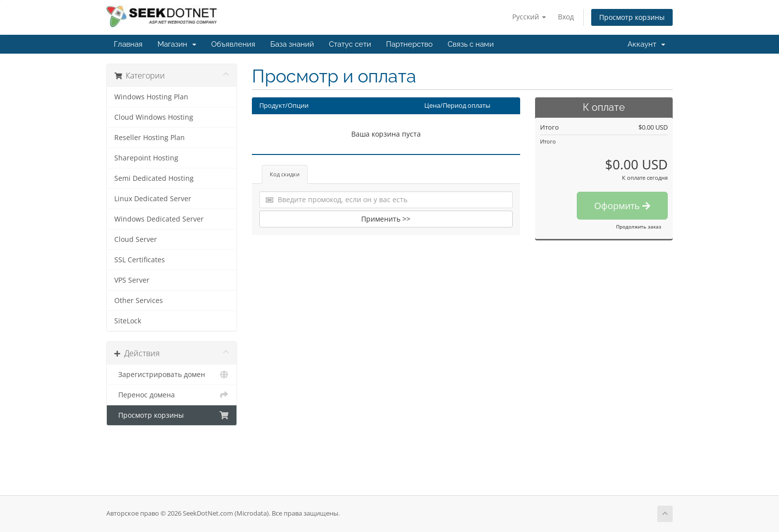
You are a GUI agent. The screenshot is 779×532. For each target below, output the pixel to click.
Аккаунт (646, 44)
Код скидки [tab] (285, 174)
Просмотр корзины (632, 17)
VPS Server (132, 280)
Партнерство (409, 44)
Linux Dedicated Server (153, 199)
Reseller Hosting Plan (150, 138)
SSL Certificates (140, 260)
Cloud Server (136, 239)
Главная (128, 44)
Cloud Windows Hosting (154, 117)
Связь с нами (471, 44)
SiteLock (128, 321)
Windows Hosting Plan (151, 97)
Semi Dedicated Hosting (154, 178)
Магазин (177, 44)
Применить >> (386, 219)
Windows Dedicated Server (159, 219)
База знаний (292, 44)
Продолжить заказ (639, 227)
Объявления (233, 44)
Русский (529, 17)
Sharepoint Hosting (146, 158)
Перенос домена (172, 395)
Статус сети (350, 44)
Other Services (139, 301)
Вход (566, 17)
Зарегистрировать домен (172, 375)
